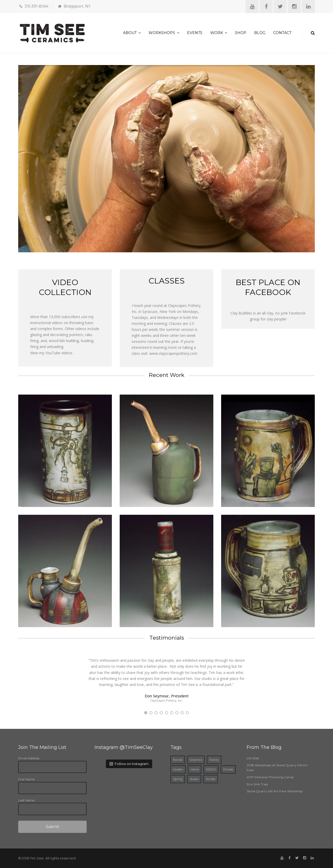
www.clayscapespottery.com (173, 353)
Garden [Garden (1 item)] (178, 769)
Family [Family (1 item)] (214, 760)
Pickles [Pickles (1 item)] (228, 769)
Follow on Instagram (129, 764)
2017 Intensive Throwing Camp (270, 777)
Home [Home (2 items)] (195, 769)
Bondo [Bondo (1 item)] (178, 760)
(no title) (253, 758)
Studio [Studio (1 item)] (194, 779)
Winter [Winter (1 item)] (211, 779)
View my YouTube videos (51, 353)
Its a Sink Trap (257, 784)
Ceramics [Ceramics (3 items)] (196, 760)
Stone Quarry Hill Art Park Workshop (275, 791)
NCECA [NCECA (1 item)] (211, 769)
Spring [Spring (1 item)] (178, 779)
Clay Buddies (241, 313)
